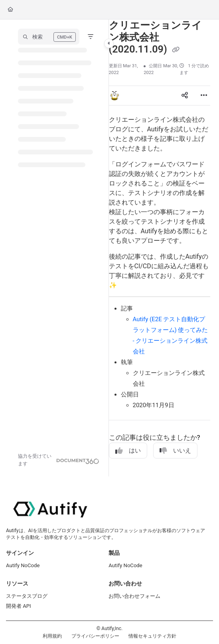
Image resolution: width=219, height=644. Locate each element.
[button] (49, 37)
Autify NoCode (23, 565)
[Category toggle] (109, 43)
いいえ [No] (175, 451)
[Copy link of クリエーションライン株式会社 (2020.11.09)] (176, 50)
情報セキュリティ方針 (152, 636)
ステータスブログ (27, 596)
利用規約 (52, 636)
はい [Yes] (128, 451)
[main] (160, 248)
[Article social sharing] (185, 96)
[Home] (10, 10)
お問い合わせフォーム (134, 596)
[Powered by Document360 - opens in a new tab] (59, 460)
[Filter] (91, 37)
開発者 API (19, 606)
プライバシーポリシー (95, 636)
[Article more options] (204, 96)
